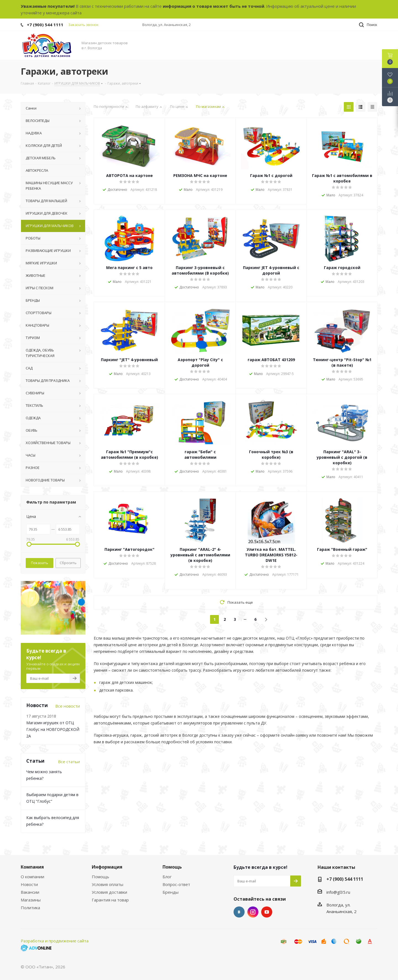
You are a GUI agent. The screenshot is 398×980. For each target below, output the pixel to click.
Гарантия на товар (110, 900)
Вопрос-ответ (176, 884)
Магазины (31, 900)
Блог (167, 877)
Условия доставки (109, 892)
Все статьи (69, 762)
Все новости (68, 706)
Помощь (100, 877)
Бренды (171, 892)
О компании (32, 877)
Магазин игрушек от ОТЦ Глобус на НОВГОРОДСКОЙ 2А (53, 729)
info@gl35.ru (338, 892)
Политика (30, 908)
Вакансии (30, 892)
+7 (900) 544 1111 (45, 25)
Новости (29, 884)
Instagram (253, 912)
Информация (107, 867)
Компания (32, 867)
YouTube (267, 912)
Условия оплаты (108, 884)
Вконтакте (239, 912)
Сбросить (68, 563)
